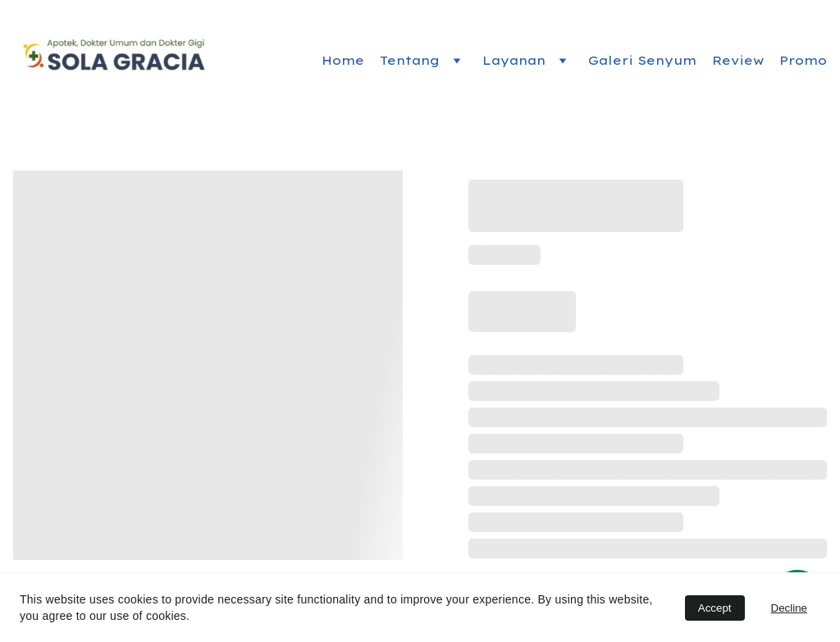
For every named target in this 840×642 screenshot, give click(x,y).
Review (738, 60)
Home (343, 60)
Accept (715, 608)
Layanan (514, 60)
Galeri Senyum (642, 60)
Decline (789, 608)
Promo (803, 60)
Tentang (410, 60)
